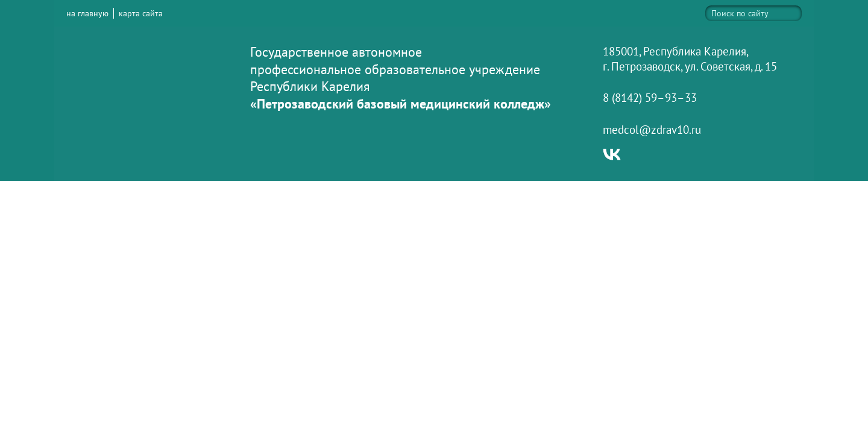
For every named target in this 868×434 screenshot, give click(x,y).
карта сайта (141, 13)
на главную (87, 13)
